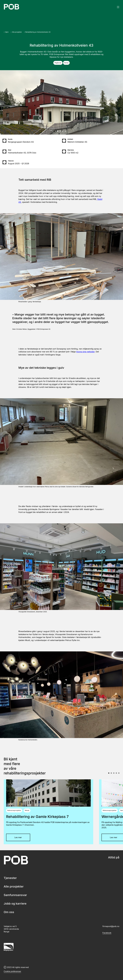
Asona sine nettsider (85, 352)
